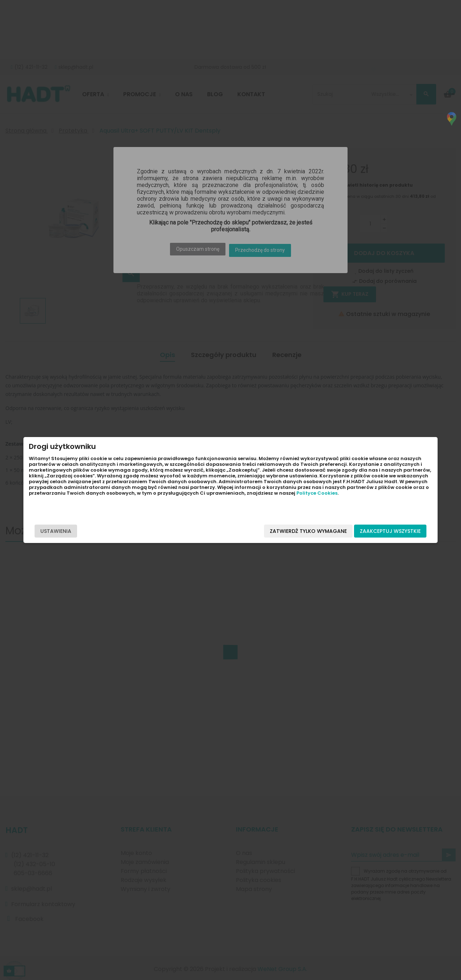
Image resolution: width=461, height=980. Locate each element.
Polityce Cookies (98, 505)
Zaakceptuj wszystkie (359, 531)
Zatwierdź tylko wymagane (277, 531)
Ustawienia (87, 531)
